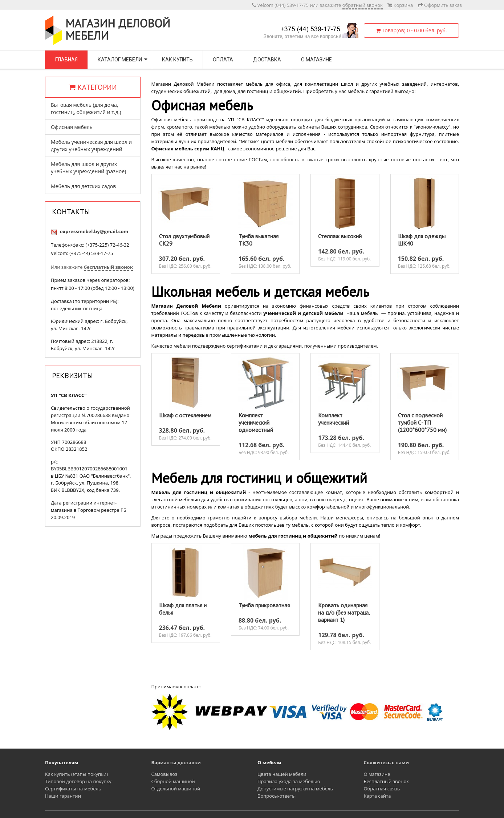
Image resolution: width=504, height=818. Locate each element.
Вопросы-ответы (277, 796)
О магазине (316, 60)
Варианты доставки (176, 762)
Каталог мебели (120, 60)
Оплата (223, 60)
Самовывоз (164, 774)
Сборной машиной (173, 781)
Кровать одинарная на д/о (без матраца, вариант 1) (344, 612)
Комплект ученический (334, 419)
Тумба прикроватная (264, 605)
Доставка (267, 60)
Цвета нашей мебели (282, 774)
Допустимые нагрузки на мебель (295, 789)
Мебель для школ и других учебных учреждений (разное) (88, 168)
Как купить (177, 60)
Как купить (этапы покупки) (76, 774)
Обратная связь (382, 789)
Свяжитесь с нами (387, 762)
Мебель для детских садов (83, 186)
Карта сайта (377, 796)
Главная (66, 60)
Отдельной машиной (176, 789)
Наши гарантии (63, 796)
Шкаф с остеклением (185, 415)
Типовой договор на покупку (78, 781)
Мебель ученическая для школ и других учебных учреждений (91, 145)
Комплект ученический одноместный (256, 422)
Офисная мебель (72, 127)
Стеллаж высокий (340, 236)
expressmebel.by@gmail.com (94, 231)
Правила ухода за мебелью (289, 781)
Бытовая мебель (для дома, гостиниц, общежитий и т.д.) (86, 108)
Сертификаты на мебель (73, 789)
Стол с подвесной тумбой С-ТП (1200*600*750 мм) (422, 422)
